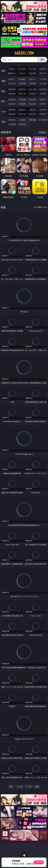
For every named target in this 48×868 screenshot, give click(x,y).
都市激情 (12, 110)
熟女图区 (33, 104)
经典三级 (22, 94)
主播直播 (33, 83)
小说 (3, 112)
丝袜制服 (22, 83)
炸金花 (22, 73)
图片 (3, 101)
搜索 (42, 60)
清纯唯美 (22, 104)
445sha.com (24, 53)
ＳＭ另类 (43, 83)
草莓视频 (33, 120)
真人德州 (22, 69)
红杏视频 (12, 124)
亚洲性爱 (12, 89)
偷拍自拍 (22, 89)
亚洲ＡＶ (12, 79)
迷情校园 (12, 114)
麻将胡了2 (12, 73)
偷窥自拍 (12, 100)
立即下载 (39, 862)
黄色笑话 (33, 114)
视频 (3, 81)
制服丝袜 (12, 94)
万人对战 (33, 69)
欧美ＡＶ (33, 79)
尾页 (37, 787)
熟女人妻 (12, 83)
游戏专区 (43, 69)
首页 (11, 787)
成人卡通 (33, 89)
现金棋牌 (33, 73)
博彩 (3, 71)
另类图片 (43, 104)
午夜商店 (22, 120)
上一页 (20, 787)
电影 (3, 91)
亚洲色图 (22, 100)
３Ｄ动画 (43, 79)
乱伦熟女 (33, 94)
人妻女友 (33, 110)
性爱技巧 (43, 114)
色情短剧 (22, 124)
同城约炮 (12, 120)
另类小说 (22, 114)
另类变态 (43, 94)
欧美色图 (33, 100)
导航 (3, 122)
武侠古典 (43, 110)
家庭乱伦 (22, 110)
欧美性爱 (43, 89)
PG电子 (12, 69)
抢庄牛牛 (43, 73)
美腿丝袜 (12, 104)
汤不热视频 (43, 120)
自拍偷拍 (22, 79)
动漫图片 (43, 100)
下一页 (29, 787)
